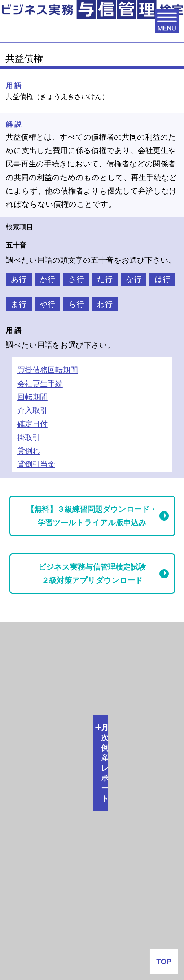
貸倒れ (29, 451)
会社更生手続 (40, 384)
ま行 (19, 304)
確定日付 (32, 424)
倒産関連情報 (31, 660)
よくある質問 (92, 933)
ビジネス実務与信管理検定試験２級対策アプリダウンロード (92, 574)
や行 (47, 304)
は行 (163, 279)
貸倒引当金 (36, 464)
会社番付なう (43, 794)
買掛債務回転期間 (48, 370)
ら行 (76, 304)
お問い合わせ (92, 958)
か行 (47, 279)
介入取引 (32, 410)
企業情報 (92, 908)
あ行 (19, 279)
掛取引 (29, 437)
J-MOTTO (86, 862)
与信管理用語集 (36, 715)
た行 (105, 279)
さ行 (76, 279)
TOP (164, 961)
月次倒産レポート (39, 634)
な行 (134, 279)
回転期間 (32, 397)
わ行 (105, 304)
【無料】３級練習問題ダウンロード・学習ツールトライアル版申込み (92, 516)
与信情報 (23, 686)
